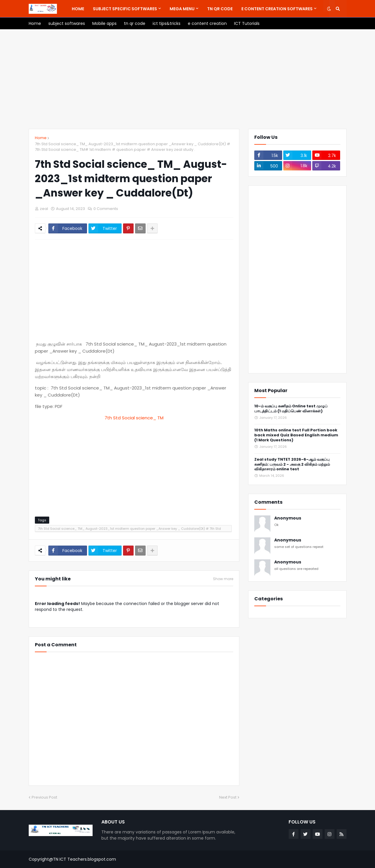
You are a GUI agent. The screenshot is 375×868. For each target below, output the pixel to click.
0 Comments (106, 209)
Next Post (228, 797)
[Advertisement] (188, 79)
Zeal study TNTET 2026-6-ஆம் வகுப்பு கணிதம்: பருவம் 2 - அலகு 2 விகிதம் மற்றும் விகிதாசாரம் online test (292, 465)
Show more (223, 579)
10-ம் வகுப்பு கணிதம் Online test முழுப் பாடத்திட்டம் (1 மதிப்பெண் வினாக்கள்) (291, 409)
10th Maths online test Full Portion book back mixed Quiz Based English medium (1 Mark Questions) (296, 435)
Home (41, 138)
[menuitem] (78, 9)
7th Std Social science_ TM (134, 418)
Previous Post (44, 797)
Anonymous (288, 518)
